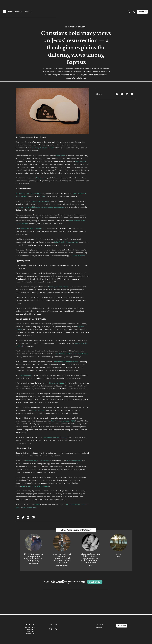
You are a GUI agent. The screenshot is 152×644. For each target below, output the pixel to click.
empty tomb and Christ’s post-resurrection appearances (42, 207)
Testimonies (30, 634)
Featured (69, 27)
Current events (30, 627)
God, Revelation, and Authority (55, 437)
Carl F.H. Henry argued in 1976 (63, 421)
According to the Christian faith (28, 193)
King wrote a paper (57, 383)
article (37, 505)
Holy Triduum (81, 161)
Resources (30, 632)
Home (10, 12)
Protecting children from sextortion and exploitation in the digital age (33, 557)
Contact (28, 12)
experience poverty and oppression (35, 486)
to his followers (79, 256)
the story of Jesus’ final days (43, 148)
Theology (81, 27)
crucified (42, 196)
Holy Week (60, 156)
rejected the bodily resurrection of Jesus (71, 354)
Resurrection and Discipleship (38, 461)
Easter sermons (39, 410)
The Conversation (29, 507)
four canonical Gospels (40, 201)
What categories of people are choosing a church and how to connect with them (62, 558)
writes (76, 242)
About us (19, 12)
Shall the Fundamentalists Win (65, 362)
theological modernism (58, 287)
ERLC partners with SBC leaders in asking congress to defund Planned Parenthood (90, 558)
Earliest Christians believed (30, 228)
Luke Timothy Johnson (63, 242)
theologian (41, 178)
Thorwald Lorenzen (74, 461)
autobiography (26, 375)
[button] (18, 517)
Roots (119, 554)
